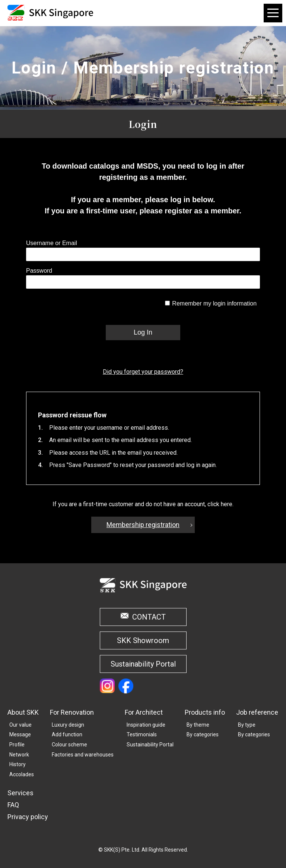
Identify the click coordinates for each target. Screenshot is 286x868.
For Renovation (72, 712)
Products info (205, 712)
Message (20, 734)
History (18, 764)
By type (247, 725)
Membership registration (143, 525)
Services (20, 793)
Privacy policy (28, 817)
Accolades (22, 774)
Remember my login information (214, 303)
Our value (20, 725)
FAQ (13, 805)
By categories (203, 734)
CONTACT (149, 617)
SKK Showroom (143, 640)
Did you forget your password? (143, 372)
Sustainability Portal (143, 664)
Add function (67, 734)
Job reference (257, 712)
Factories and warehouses (83, 755)
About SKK (23, 712)
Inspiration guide (146, 725)
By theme (198, 725)
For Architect (144, 712)
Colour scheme (69, 745)
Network (19, 755)
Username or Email (52, 243)
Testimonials (142, 734)
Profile (17, 745)
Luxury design (68, 725)
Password (39, 271)
